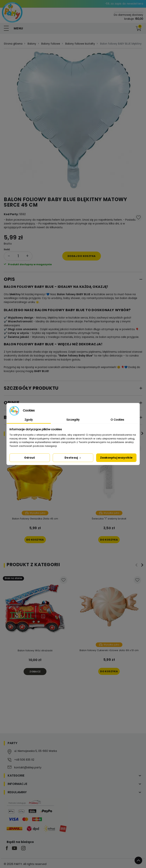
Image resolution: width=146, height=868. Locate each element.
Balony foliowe (51, 44)
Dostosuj (73, 458)
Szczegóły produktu (31, 388)
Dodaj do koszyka (82, 256)
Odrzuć (30, 458)
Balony (32, 44)
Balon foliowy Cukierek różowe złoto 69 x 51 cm (109, 650)
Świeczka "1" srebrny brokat (109, 519)
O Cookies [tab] (117, 420)
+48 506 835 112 (24, 760)
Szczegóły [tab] (73, 420)
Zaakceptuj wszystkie (116, 458)
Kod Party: (11, 214)
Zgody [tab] (29, 420)
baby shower (72, 298)
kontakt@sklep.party (28, 768)
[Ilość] (18, 256)
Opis (9, 279)
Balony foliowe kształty (80, 44)
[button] (131, 28)
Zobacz (35, 672)
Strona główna (13, 44)
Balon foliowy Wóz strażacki (35, 650)
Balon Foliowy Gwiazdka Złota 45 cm (35, 519)
